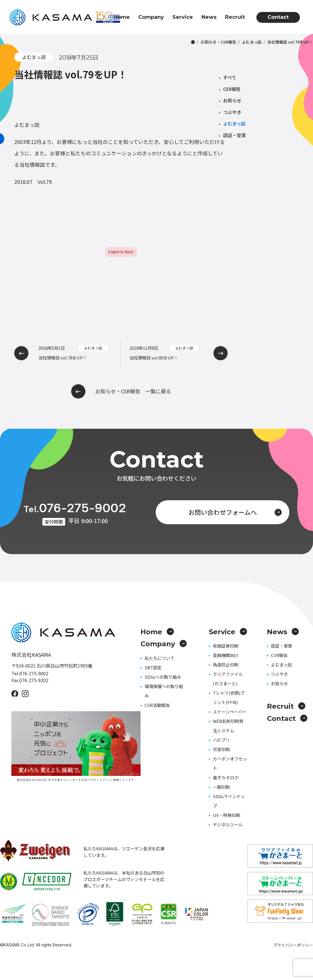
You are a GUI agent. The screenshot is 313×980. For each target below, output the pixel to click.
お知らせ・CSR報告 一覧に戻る (121, 391)
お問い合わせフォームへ (235, 512)
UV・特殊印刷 (226, 815)
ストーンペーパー (230, 712)
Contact (278, 17)
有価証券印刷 (226, 646)
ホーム (193, 42)
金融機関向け (226, 655)
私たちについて (159, 658)
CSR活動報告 (157, 705)
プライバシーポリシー (293, 945)
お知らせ (232, 100)
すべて (230, 77)
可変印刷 (221, 749)
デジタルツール (228, 825)
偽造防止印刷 (226, 665)
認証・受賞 (234, 135)
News (209, 17)
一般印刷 (221, 787)
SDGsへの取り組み (163, 677)
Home (122, 17)
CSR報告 (232, 89)
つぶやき (232, 112)
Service (183, 17)
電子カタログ (226, 777)
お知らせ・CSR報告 (218, 42)
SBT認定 (153, 667)
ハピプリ (221, 740)
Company (151, 17)
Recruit (235, 17)
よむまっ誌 (252, 42)
